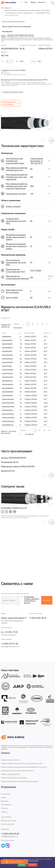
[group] (27, 123)
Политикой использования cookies (29, 861)
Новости (4, 812)
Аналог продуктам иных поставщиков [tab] (16, 26)
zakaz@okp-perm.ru (10, 646)
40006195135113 (7, 381)
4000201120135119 (8, 403)
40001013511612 (7, 340)
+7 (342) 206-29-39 (10, 834)
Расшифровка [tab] (7, 31)
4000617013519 (7, 366)
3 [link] (37, 324)
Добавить (36, 61)
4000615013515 (7, 351)
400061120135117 (7, 396)
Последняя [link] (18, 328)
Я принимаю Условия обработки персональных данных (32, 600)
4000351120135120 (8, 407)
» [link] (47, 324)
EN (26, 2)
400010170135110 (8, 370)
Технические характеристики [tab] (13, 22)
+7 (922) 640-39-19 (38, 618)
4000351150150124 (8, 421)
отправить (47, 600)
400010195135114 (8, 385)
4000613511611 (7, 337)
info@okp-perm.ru (9, 836)
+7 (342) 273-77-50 (10, 644)
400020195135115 (8, 388)
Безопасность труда (9, 821)
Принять (22, 865)
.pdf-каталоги (6, 817)
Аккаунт (41, 2)
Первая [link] (16, 324)
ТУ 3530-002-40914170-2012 (13, 92)
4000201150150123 (8, 418)
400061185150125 (8, 425)
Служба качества (7, 824)
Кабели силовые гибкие (10, 760)
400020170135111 (8, 374)
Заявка (33, 2)
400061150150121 (8, 410)
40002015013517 (7, 359)
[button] (43, 141)
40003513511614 (7, 348)
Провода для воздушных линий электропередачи (20, 781)
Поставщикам (6, 805)
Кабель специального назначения (14, 778)
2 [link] (33, 324)
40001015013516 (7, 355)
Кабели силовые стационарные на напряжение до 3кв (22, 763)
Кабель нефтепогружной (10, 774)
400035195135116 (8, 392)
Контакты (5, 808)
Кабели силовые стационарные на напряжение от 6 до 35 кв (24, 767)
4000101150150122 (8, 414)
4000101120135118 (8, 399)
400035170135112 (8, 377)
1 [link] (28, 324)
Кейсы (3, 797)
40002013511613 (7, 344)
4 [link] (42, 324)
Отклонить (32, 865)
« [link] (23, 324)
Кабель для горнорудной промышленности (17, 771)
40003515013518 (7, 363)
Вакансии (5, 801)
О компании (6, 794)
